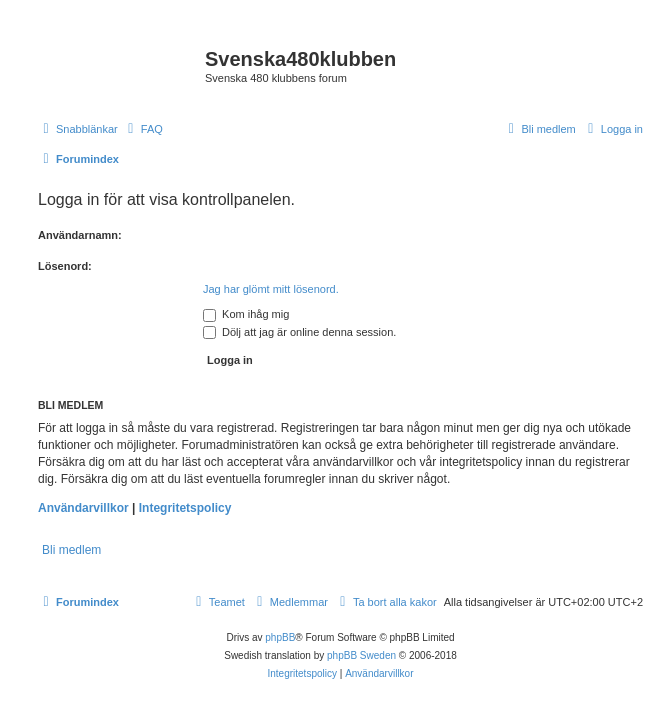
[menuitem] (143, 129)
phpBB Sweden (361, 655)
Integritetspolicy (185, 508)
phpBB (280, 637)
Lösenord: (65, 266)
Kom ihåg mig (246, 314)
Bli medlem (71, 550)
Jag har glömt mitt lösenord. (271, 289)
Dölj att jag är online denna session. (299, 332)
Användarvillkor (83, 508)
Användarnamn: (80, 235)
